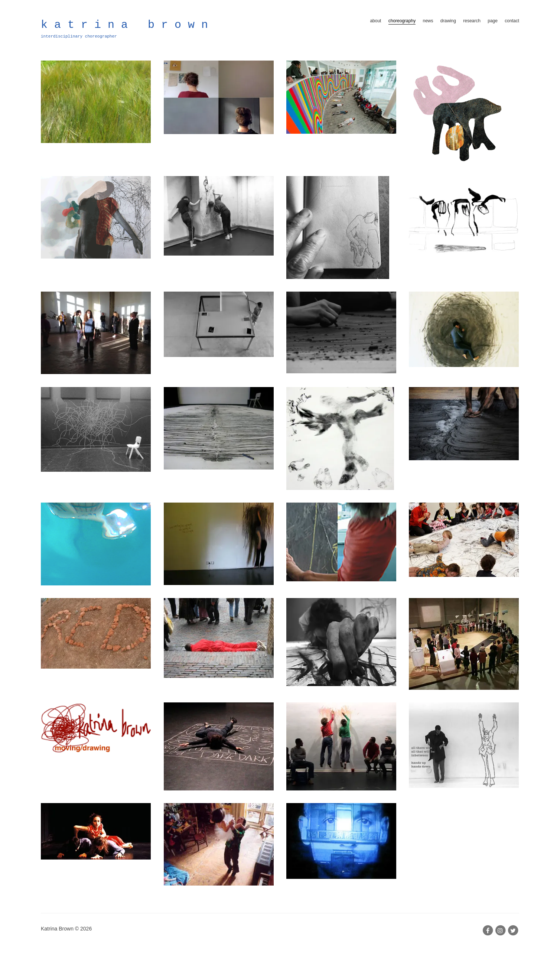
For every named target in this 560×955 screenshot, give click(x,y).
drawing (448, 21)
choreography (402, 21)
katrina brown (128, 25)
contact (512, 21)
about (375, 21)
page (493, 21)
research (472, 21)
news (428, 21)
